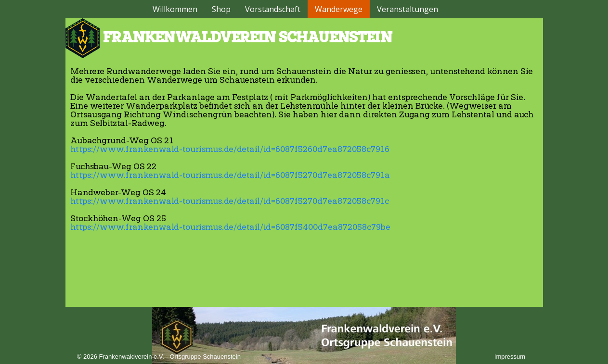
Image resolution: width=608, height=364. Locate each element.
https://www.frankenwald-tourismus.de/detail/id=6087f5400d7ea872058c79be (230, 227)
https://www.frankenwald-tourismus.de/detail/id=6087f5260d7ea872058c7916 (230, 150)
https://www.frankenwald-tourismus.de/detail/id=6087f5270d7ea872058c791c (230, 201)
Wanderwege (339, 9)
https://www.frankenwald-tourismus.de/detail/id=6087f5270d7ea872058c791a (230, 176)
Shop (221, 9)
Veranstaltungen (407, 9)
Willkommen (175, 9)
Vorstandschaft (273, 9)
